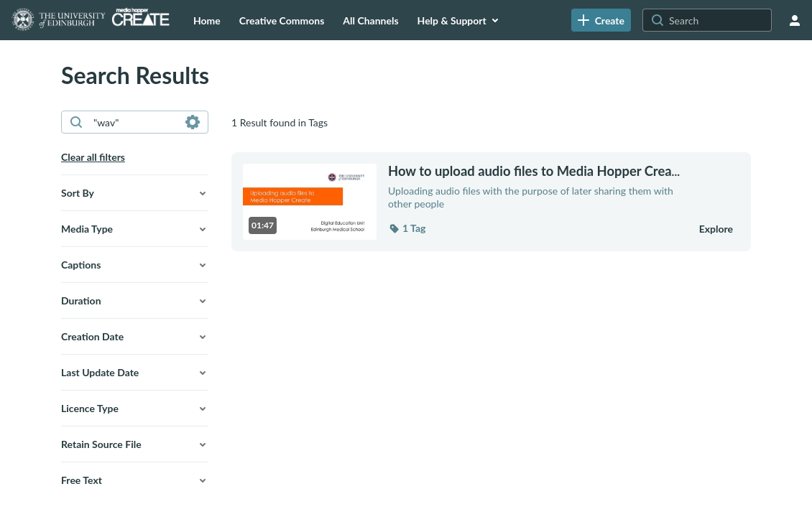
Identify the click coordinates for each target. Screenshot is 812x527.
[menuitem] (207, 20)
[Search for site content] (719, 20)
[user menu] (795, 20)
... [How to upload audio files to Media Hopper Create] (534, 171)
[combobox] (134, 122)
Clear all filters (93, 157)
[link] (601, 20)
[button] (135, 193)
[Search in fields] (193, 122)
